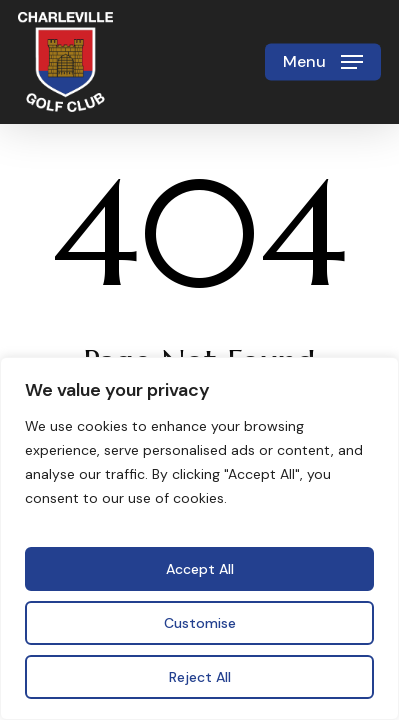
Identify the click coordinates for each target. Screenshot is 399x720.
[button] (323, 62)
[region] (199, 538)
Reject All (200, 677)
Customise (200, 623)
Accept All (200, 569)
